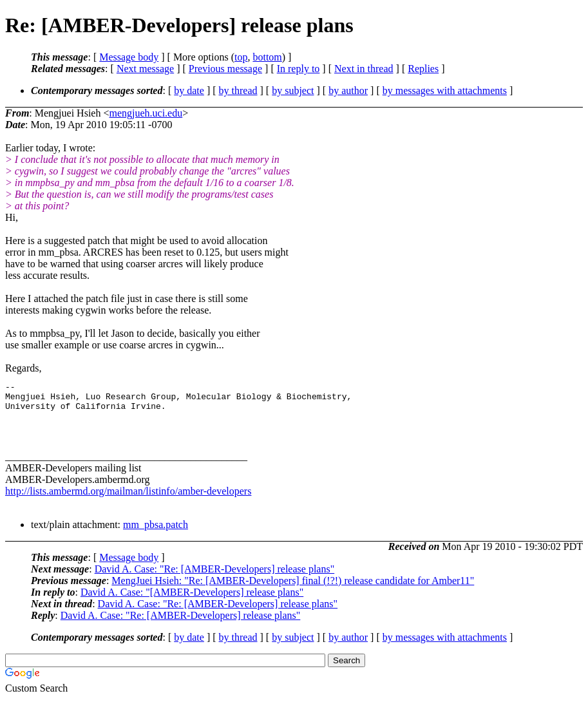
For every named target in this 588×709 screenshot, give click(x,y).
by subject (293, 90)
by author (348, 90)
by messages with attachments (445, 90)
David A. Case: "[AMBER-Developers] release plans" (192, 602)
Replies (423, 69)
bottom (267, 57)
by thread (238, 90)
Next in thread (364, 69)
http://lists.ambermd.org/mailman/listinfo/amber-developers (128, 501)
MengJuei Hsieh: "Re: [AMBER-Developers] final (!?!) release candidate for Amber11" (293, 590)
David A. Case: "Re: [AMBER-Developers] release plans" (215, 579)
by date (189, 90)
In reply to (299, 69)
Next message (145, 69)
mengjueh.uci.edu (146, 113)
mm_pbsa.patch (156, 534)
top (241, 57)
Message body (129, 57)
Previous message (225, 69)
